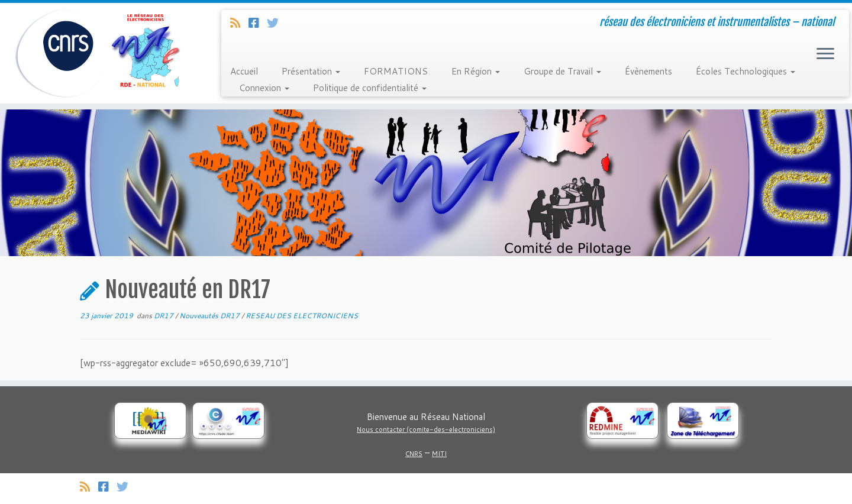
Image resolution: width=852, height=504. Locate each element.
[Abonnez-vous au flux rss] (239, 22)
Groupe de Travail (562, 71)
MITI (439, 454)
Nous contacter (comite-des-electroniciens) (426, 429)
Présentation (311, 71)
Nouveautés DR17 (210, 316)
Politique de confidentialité (370, 88)
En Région (476, 71)
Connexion (264, 88)
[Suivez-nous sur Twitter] (277, 22)
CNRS (414, 454)
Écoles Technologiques (745, 71)
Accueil (244, 71)
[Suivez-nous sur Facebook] (258, 22)
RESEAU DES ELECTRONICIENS (302, 316)
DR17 (164, 316)
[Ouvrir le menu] (825, 54)
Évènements (648, 71)
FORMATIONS (396, 71)
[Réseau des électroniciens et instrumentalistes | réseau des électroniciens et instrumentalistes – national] (98, 53)
